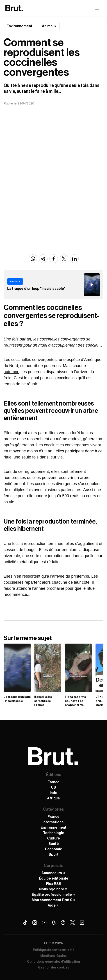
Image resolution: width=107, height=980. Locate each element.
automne (11, 372)
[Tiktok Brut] (25, 923)
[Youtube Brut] (44, 923)
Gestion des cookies (54, 968)
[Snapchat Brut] (54, 923)
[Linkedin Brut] (82, 923)
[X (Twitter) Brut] (73, 923)
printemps (80, 576)
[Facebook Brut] (63, 923)
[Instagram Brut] (35, 923)
